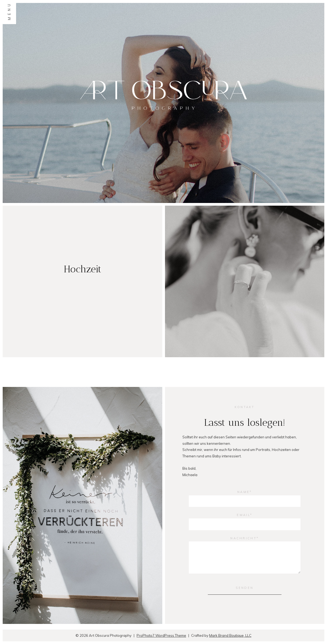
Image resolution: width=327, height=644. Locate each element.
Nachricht (243, 538)
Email (243, 515)
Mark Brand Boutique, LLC (230, 635)
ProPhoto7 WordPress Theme (161, 635)
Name (243, 492)
